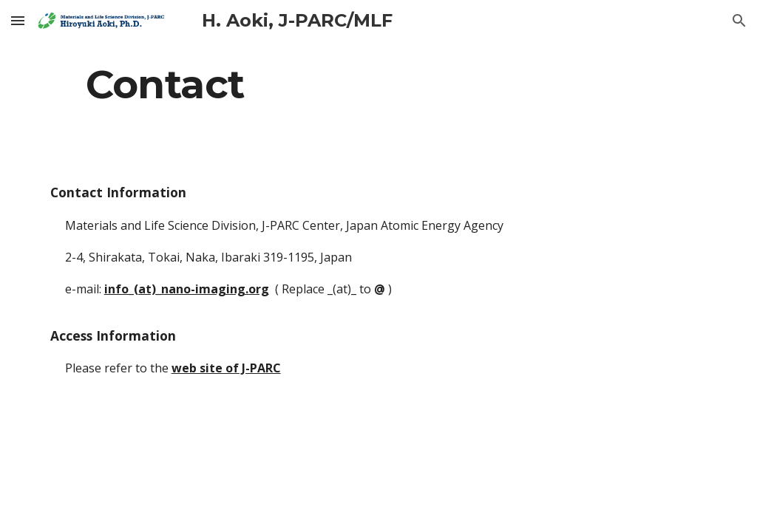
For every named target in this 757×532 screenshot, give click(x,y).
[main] (379, 84)
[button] (18, 20)
